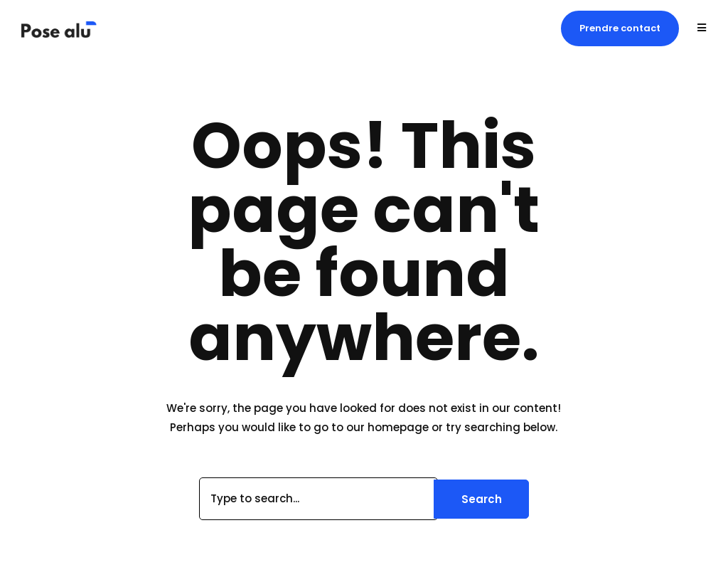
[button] (620, 28)
